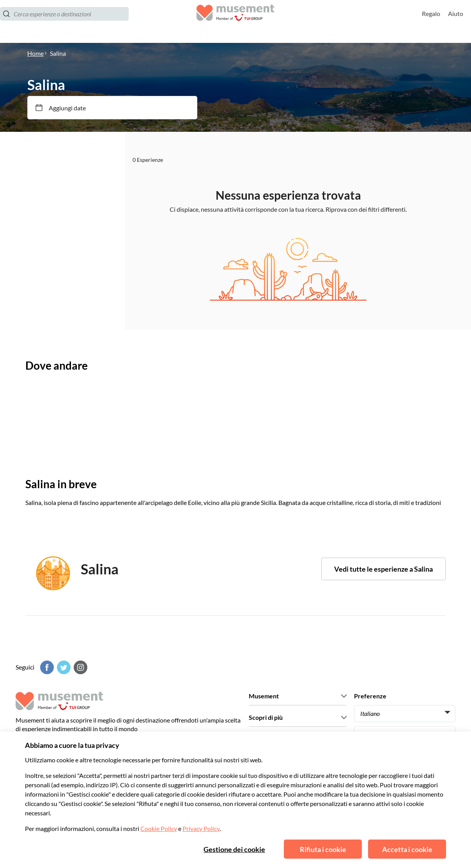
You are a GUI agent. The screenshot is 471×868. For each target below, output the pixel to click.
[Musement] (235, 22)
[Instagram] (80, 667)
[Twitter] (63, 667)
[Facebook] (46, 667)
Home (35, 53)
